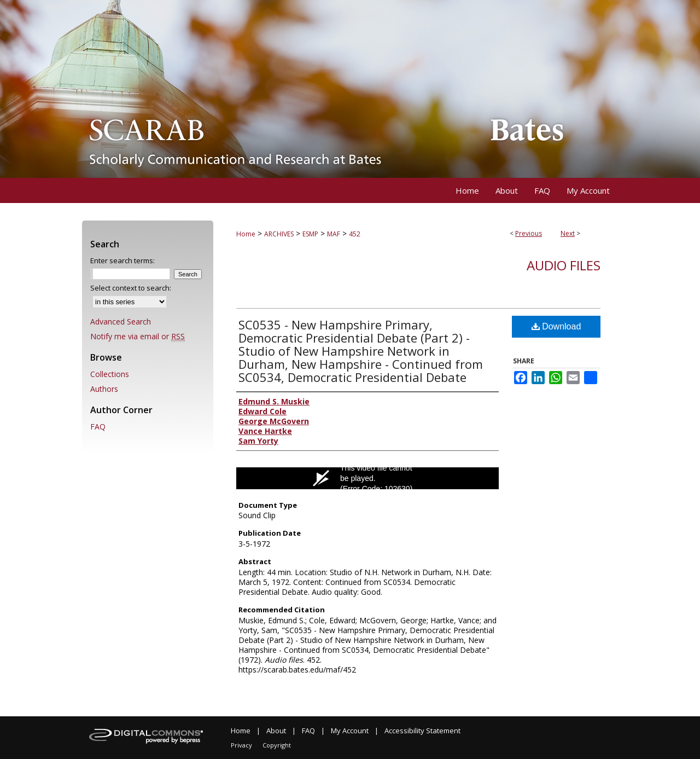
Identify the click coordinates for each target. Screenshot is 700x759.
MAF (334, 234)
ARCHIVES (279, 234)
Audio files (564, 265)
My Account (350, 731)
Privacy (241, 745)
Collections (110, 374)
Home (246, 234)
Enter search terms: (122, 260)
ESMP (310, 234)
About (276, 731)
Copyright (277, 745)
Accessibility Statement (422, 731)
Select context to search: (131, 288)
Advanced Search (121, 321)
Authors (104, 389)
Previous (529, 233)
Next (568, 233)
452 (355, 234)
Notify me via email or (138, 336)
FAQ (98, 427)
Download (556, 326)
